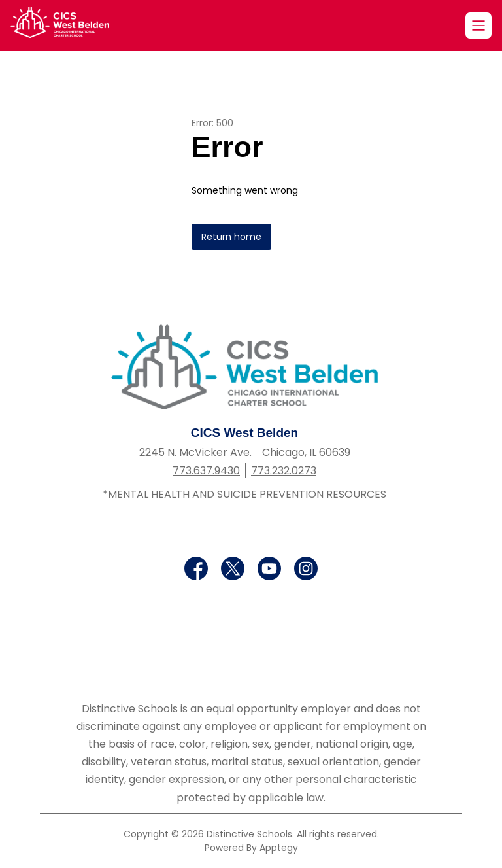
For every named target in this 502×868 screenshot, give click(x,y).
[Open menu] (478, 26)
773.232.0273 (284, 471)
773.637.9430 (206, 471)
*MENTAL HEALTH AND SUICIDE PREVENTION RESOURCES (244, 494)
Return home (231, 237)
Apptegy (279, 848)
